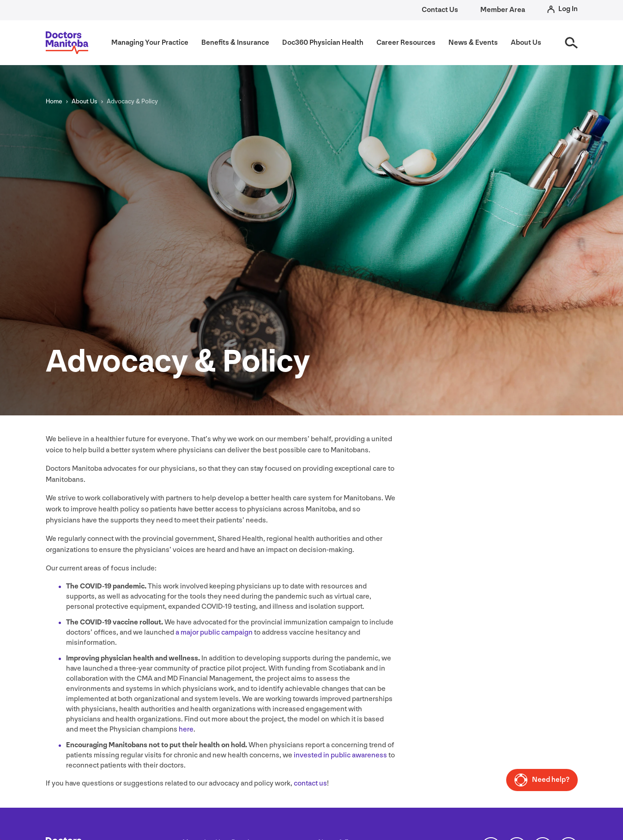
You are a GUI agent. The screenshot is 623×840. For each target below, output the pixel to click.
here (186, 729)
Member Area (503, 10)
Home (54, 101)
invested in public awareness (340, 755)
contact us (310, 783)
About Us (85, 101)
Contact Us (440, 10)
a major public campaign (214, 633)
